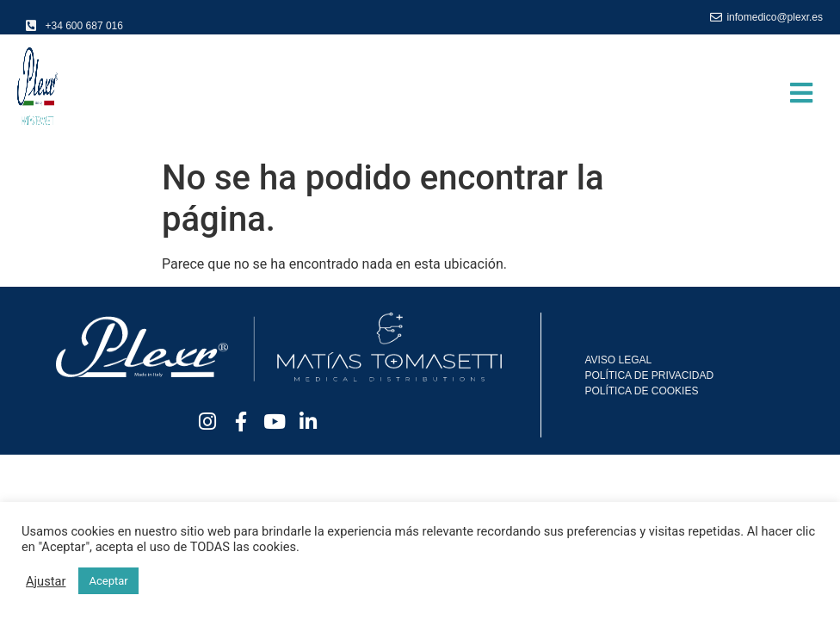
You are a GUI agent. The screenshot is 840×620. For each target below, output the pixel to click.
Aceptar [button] (108, 581)
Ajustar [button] (46, 581)
